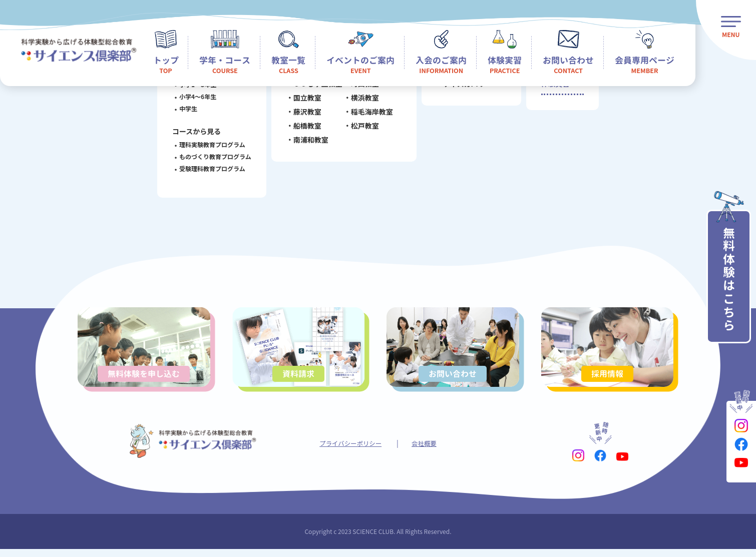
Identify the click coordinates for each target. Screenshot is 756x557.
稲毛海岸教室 (369, 114)
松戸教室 (362, 128)
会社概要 (428, 450)
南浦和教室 (308, 142)
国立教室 (304, 100)
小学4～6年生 (195, 96)
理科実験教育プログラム (210, 144)
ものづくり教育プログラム (213, 156)
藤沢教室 (304, 114)
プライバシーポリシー (349, 450)
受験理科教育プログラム (210, 168)
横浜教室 (362, 100)
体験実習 (554, 87)
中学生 (186, 108)
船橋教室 (304, 128)
